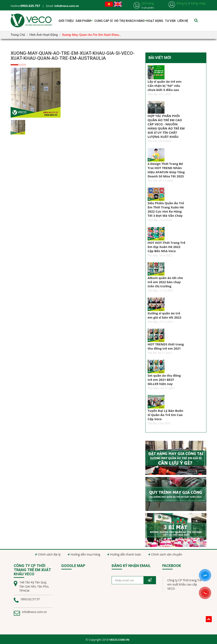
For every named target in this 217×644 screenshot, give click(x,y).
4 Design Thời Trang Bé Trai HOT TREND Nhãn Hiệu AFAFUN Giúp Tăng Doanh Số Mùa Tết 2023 (166, 170)
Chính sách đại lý (49, 554)
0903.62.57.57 (30, 599)
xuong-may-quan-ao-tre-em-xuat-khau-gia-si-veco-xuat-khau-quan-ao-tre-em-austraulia (73, 56)
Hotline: (16, 6)
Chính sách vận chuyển (166, 554)
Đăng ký (182, 3)
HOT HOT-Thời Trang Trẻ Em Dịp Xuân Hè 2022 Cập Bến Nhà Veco (166, 247)
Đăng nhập (198, 3)
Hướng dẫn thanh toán (126, 554)
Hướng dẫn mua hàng (85, 554)
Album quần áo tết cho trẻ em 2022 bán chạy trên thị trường (165, 282)
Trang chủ (18, 35)
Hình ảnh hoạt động (44, 35)
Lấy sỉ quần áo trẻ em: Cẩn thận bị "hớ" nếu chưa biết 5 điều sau (165, 86)
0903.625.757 (30, 6)
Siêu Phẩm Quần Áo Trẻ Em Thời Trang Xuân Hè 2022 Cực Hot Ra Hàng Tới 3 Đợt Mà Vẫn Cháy (166, 209)
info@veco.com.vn (34, 612)
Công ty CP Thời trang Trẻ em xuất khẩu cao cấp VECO (185, 584)
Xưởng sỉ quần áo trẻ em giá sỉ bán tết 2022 (165, 315)
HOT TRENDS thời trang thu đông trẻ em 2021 (166, 346)
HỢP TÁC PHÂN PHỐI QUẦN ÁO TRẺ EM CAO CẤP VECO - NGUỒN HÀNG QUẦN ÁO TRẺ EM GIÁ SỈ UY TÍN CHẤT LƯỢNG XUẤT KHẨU (166, 126)
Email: (62, 6)
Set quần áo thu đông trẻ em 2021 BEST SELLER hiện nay (164, 380)
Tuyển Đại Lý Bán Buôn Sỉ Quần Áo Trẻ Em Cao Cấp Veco (165, 415)
